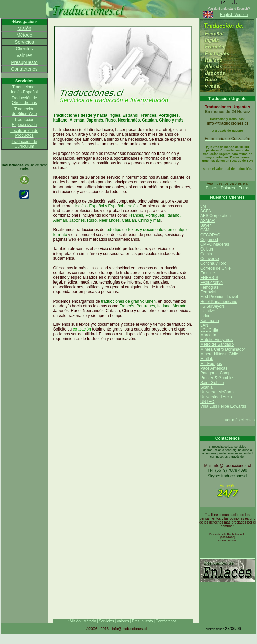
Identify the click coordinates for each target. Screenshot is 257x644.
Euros (244, 188)
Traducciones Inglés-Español (24, 90)
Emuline (208, 273)
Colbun (207, 249)
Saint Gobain (212, 383)
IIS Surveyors (212, 306)
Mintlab (207, 359)
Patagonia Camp (215, 373)
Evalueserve (211, 283)
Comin (206, 254)
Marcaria (208, 335)
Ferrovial (208, 292)
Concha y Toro (213, 263)
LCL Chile (209, 330)
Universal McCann (217, 392)
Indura (206, 316)
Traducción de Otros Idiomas (24, 100)
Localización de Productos (24, 133)
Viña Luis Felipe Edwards (223, 406)
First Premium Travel (219, 297)
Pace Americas (214, 368)
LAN (204, 325)
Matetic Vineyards (216, 340)
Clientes (24, 49)
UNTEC (207, 402)
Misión (24, 28)
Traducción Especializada (24, 122)
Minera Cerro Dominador (223, 349)
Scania (207, 387)
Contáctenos (24, 69)
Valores (24, 55)
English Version (234, 15)
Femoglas (209, 287)
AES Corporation (216, 216)
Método (24, 35)
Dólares (228, 188)
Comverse (210, 259)
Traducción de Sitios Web (24, 111)
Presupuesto (24, 62)
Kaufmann (210, 321)
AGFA (206, 211)
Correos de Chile (216, 268)
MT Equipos (211, 364)
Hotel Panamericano (219, 302)
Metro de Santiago (217, 344)
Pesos (211, 188)
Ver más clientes (240, 420)
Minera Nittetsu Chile (219, 354)
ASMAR (208, 221)
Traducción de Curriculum (24, 144)
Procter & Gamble (216, 378)
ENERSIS (209, 278)
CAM (205, 230)
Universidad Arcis (216, 397)
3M (203, 206)
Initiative (208, 311)
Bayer (205, 225)
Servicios (24, 42)
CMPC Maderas (215, 244)
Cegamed (209, 240)
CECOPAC (210, 235)
